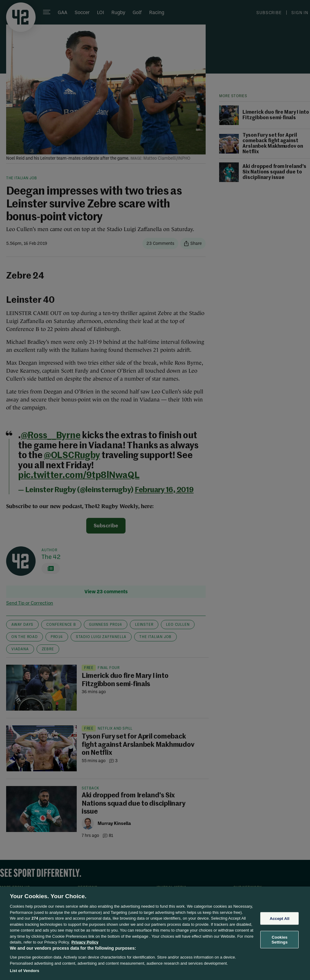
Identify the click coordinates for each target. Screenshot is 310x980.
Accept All (280, 918)
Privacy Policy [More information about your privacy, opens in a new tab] (85, 942)
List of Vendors (25, 971)
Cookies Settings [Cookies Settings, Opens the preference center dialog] (280, 940)
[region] (155, 933)
